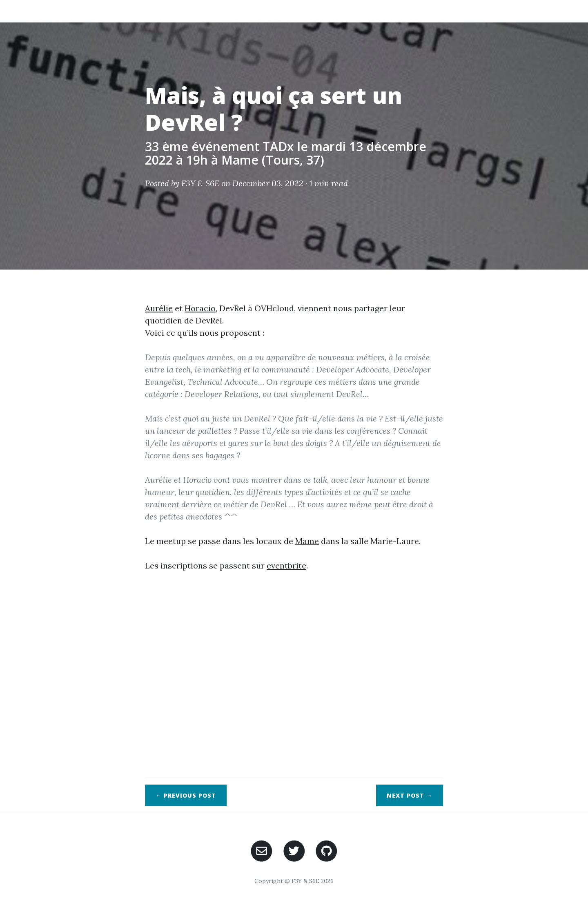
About (264, 11)
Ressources (405, 11)
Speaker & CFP (349, 11)
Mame (307, 541)
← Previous (186, 795)
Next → (410, 795)
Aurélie (159, 308)
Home (229, 11)
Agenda (452, 11)
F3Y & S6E (200, 183)
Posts (301, 11)
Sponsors (497, 11)
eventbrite (286, 565)
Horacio (200, 308)
